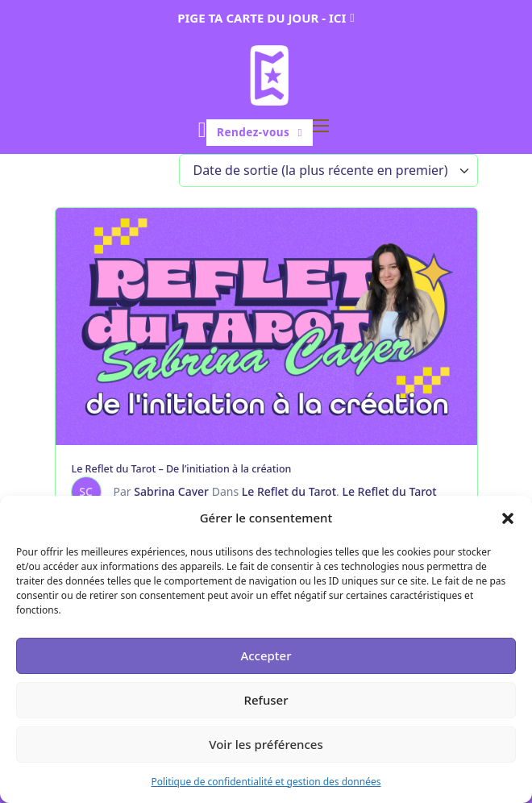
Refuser (266, 700)
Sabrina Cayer (171, 491)
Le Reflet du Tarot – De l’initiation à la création (182, 469)
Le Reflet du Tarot (289, 491)
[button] (508, 518)
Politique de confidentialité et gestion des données (266, 782)
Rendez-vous (260, 132)
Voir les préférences (266, 744)
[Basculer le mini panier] (202, 130)
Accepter (266, 655)
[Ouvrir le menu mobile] (321, 126)
